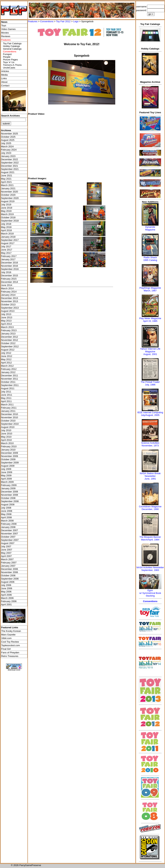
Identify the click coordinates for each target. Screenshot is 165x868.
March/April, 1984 (150, 540)
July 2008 (6, 508)
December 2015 (10, 276)
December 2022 (10, 159)
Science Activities (150, 443)
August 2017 (8, 243)
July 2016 (6, 272)
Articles (5, 71)
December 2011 (10, 375)
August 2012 (8, 350)
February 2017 (9, 256)
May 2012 (6, 359)
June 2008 (7, 511)
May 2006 (6, 592)
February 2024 (9, 150)
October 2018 (8, 217)
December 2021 (10, 166)
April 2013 (6, 324)
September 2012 (10, 346)
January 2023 (8, 156)
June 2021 (7, 176)
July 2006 (6, 585)
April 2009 (6, 479)
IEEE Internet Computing (150, 412)
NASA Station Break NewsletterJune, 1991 (150, 476)
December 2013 (10, 298)
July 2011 (6, 392)
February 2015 (9, 279)
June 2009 (7, 472)
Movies (5, 33)
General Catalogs (12, 49)
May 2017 (6, 253)
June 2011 (7, 395)
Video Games (9, 29)
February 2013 (9, 330)
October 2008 (8, 498)
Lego (76, 21)
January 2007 (8, 566)
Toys (4, 26)
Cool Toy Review (10, 642)
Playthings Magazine (150, 288)
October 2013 (8, 305)
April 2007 (6, 556)
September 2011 (10, 385)
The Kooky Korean (11, 631)
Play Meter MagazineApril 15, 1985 (150, 320)
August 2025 (8, 140)
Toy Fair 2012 (63, 21)
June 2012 (7, 356)
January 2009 (8, 488)
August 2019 (8, 201)
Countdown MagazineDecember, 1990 (150, 508)
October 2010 (8, 421)
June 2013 (7, 317)
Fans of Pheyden (10, 653)
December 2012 (10, 337)
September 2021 (10, 169)
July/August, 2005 (150, 415)
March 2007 (7, 559)
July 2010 (6, 430)
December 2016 (10, 263)
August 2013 (8, 311)
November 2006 (10, 572)
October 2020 (8, 195)
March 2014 (7, 288)
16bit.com (6, 638)
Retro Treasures (10, 656)
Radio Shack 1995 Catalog (150, 259)
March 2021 (7, 185)
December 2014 (10, 282)
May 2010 (6, 437)
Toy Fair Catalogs (12, 43)
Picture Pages (10, 60)
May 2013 (6, 321)
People (7, 57)
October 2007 (8, 537)
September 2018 (10, 221)
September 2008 (10, 501)
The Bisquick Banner (150, 537)
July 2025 (6, 143)
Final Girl (6, 649)
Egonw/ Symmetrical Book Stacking (150, 593)
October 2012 (8, 343)
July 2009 (6, 469)
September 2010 (10, 424)
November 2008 (10, 495)
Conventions (47, 21)
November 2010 (10, 417)
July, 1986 (150, 385)
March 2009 (7, 482)
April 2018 (6, 230)
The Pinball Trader (150, 382)
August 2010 (8, 427)
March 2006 (7, 598)
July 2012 (6, 353)
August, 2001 (150, 354)
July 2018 (6, 224)
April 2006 (6, 595)
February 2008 (9, 524)
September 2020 (10, 198)
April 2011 (6, 401)
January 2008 (8, 527)
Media (4, 75)
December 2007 (10, 530)
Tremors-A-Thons (12, 65)
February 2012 (9, 369)
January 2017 (8, 259)
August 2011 (8, 388)
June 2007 (7, 550)
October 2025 (8, 137)
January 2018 (8, 237)
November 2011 (10, 379)
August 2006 (8, 582)
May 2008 (6, 514)
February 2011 (9, 408)
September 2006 (10, 579)
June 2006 (7, 588)
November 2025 (10, 134)
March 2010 (7, 443)
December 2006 (10, 569)
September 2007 (10, 540)
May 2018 (6, 227)
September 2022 (10, 163)
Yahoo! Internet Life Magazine (150, 350)
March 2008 (7, 521)
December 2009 (10, 453)
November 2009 (10, 456)
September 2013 (10, 308)
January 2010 (8, 450)
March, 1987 (150, 291)
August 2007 (8, 543)
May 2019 (6, 211)
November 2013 (10, 301)
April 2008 (6, 517)
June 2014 (7, 285)
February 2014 (9, 292)
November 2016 (10, 266)
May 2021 (6, 179)
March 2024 (7, 146)
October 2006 (8, 575)
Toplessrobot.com (11, 645)
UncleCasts (9, 68)
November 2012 (10, 340)
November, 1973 (150, 446)
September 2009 (10, 463)
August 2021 (8, 172)
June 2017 (7, 250)
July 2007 (6, 546)
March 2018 (7, 234)
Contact (5, 86)
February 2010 (9, 446)
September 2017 (10, 240)
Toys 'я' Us (9, 62)
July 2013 (6, 314)
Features (33, 21)
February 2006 (9, 601)
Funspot (7, 54)
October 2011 (8, 382)
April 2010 (6, 440)
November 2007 (10, 534)
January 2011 (8, 411)
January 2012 (8, 372)
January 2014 (8, 295)
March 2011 (7, 405)
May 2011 (6, 398)
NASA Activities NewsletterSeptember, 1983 (150, 569)
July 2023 (6, 153)
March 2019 (7, 214)
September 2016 (10, 269)
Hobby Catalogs (12, 46)
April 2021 (6, 182)
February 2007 (9, 563)
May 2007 (6, 553)
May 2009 (6, 475)
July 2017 (6, 246)
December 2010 (10, 414)
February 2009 (9, 485)
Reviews (6, 36)
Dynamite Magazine (150, 228)
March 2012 (7, 366)
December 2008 (10, 492)
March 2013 (7, 327)
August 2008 (8, 505)
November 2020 (10, 192)
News (4, 22)
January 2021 (8, 188)
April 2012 (6, 363)
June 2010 (7, 434)
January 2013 (8, 334)
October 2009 (8, 459)
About (4, 82)
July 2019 (6, 205)
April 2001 (6, 604)
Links (4, 78)
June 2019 (7, 208)
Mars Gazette (8, 635)
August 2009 (8, 466)
